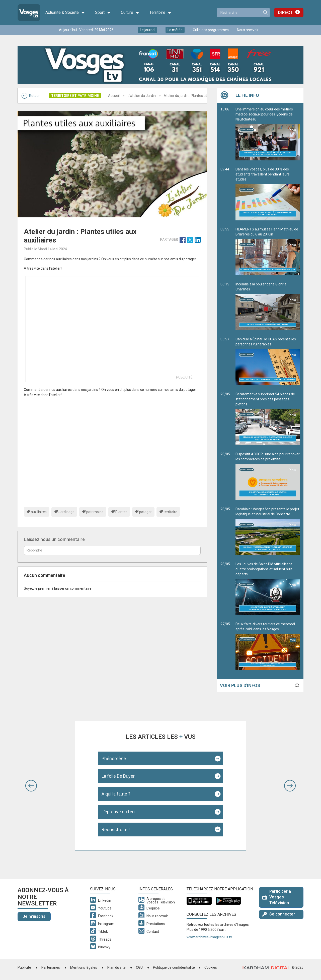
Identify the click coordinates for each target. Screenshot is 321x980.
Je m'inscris (34, 916)
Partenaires (51, 967)
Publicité (24, 967)
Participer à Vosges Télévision (277, 897)
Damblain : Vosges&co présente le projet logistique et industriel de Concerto (268, 531)
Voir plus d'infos (240, 685)
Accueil (114, 96)
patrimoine (95, 512)
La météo (175, 30)
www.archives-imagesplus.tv (209, 937)
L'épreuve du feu (118, 812)
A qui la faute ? (116, 794)
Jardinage (66, 512)
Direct (286, 12)
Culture (130, 13)
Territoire (160, 13)
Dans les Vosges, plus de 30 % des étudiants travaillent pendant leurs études (268, 194)
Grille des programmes (211, 30)
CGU (139, 967)
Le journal (148, 30)
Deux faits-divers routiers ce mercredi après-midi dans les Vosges (268, 646)
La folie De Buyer (118, 776)
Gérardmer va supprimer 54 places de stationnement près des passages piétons (268, 419)
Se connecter (279, 914)
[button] (31, 786)
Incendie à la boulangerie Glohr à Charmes (268, 306)
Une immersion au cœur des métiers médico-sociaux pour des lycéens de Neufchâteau (268, 134)
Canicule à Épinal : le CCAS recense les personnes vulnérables (268, 361)
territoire (170, 512)
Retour (31, 96)
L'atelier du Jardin (142, 96)
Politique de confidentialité (174, 967)
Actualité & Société (65, 13)
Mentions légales (84, 967)
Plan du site (116, 967)
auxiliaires (39, 512)
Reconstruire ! (116, 830)
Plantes (121, 512)
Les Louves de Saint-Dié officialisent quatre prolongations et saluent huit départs (268, 589)
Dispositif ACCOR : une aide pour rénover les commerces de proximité (268, 476)
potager (145, 512)
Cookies (211, 967)
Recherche (265, 13)
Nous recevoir (248, 30)
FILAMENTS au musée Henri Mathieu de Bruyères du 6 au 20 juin (268, 251)
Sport (103, 13)
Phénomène (114, 758)
